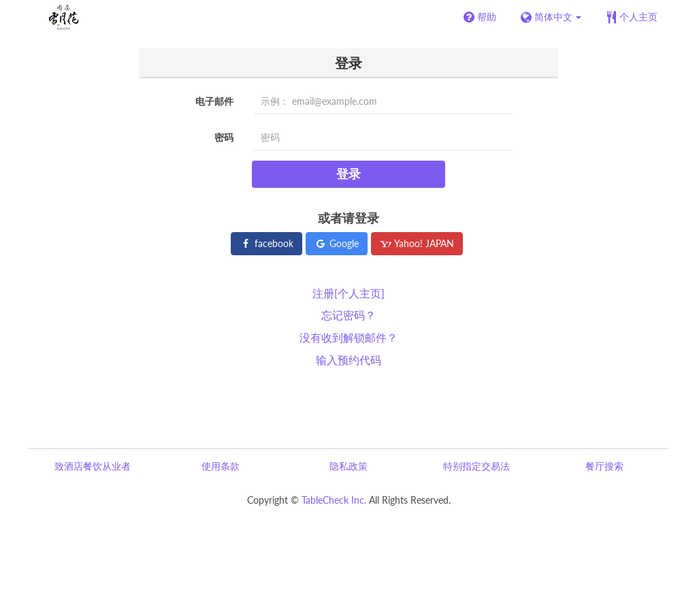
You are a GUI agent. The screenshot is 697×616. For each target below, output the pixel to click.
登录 (348, 174)
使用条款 (221, 466)
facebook (266, 243)
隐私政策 (348, 466)
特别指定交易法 (476, 466)
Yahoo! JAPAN (417, 243)
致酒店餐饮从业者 (93, 466)
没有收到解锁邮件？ (348, 337)
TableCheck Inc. (334, 500)
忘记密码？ (348, 315)
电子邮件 (214, 101)
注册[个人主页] (348, 293)
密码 (224, 137)
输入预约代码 (348, 360)
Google (337, 243)
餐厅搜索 (604, 466)
